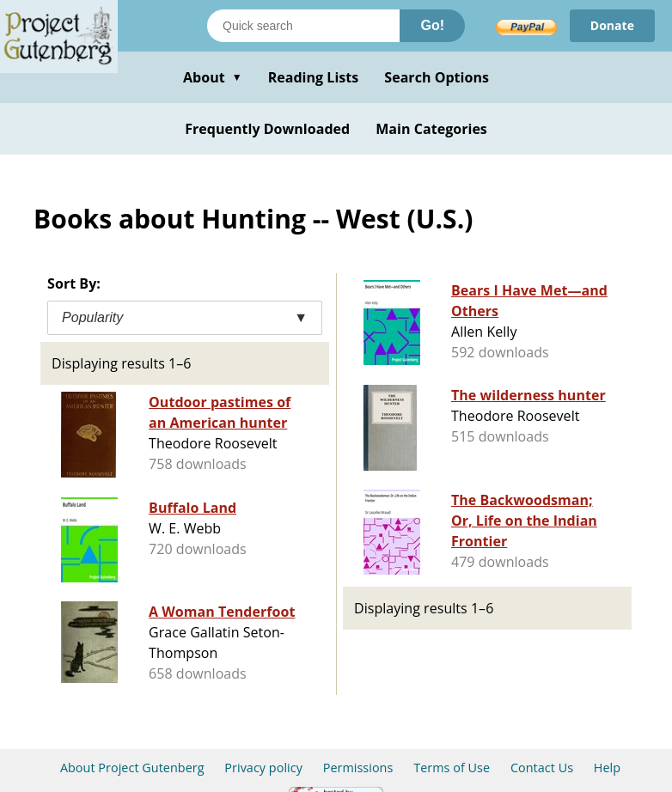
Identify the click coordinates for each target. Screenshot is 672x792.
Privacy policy (263, 768)
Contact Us (542, 768)
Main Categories (431, 129)
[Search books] (303, 26)
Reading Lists (314, 77)
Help (607, 768)
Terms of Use (452, 768)
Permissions (358, 768)
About (213, 77)
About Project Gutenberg (132, 768)
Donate (612, 25)
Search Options (437, 77)
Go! (432, 25)
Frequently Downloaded (267, 129)
